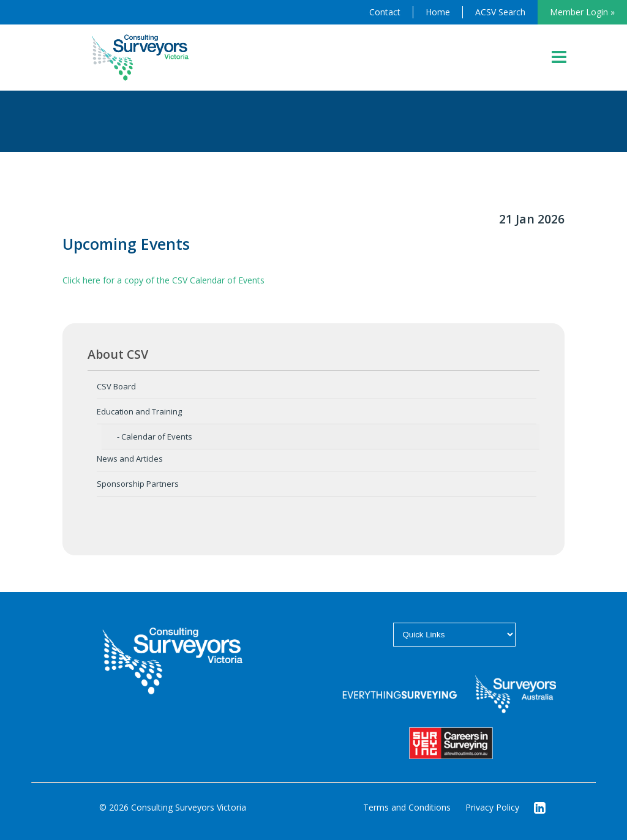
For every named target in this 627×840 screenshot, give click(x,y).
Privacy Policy (492, 807)
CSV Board (116, 386)
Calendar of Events (157, 437)
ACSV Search (500, 12)
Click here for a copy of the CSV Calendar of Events (163, 280)
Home (438, 12)
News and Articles (130, 459)
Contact (385, 12)
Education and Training (139, 411)
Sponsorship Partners (138, 484)
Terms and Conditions (407, 807)
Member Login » (582, 12)
